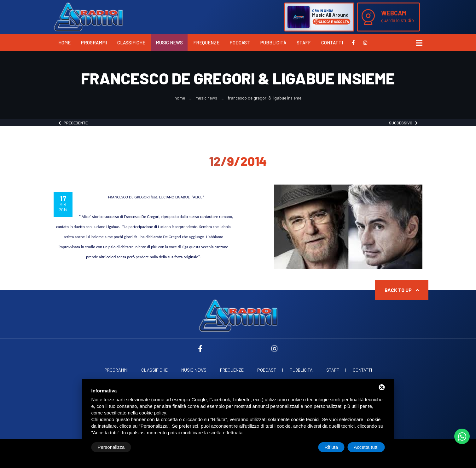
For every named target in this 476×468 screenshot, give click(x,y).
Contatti (332, 43)
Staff (304, 43)
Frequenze (206, 43)
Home (64, 43)
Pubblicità (273, 43)
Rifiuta (331, 447)
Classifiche (131, 43)
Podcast (240, 43)
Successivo (403, 123)
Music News (169, 43)
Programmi (94, 43)
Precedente (73, 123)
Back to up (402, 290)
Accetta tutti (366, 447)
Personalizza (111, 447)
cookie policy (153, 413)
